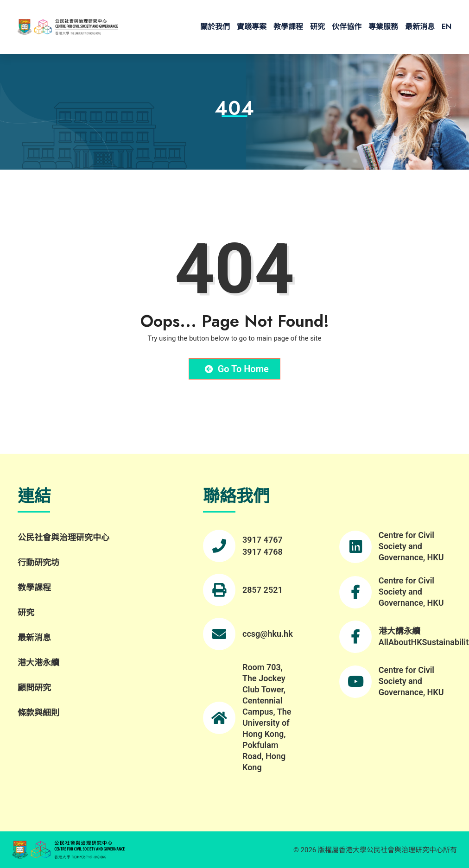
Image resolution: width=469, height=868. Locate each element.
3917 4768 (263, 552)
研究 (317, 27)
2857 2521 (263, 590)
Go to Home (237, 369)
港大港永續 (38, 662)
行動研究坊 (38, 562)
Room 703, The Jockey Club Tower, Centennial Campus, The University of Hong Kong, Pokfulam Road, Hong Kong (267, 717)
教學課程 (288, 27)
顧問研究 (34, 687)
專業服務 (383, 27)
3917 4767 (263, 540)
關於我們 (215, 27)
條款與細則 (38, 713)
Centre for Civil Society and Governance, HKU (411, 546)
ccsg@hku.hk (268, 634)
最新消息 (420, 27)
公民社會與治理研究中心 (63, 537)
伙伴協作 (347, 27)
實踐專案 (252, 27)
